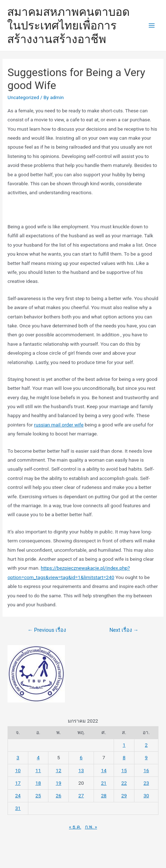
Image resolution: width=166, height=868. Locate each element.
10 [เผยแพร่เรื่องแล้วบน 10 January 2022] (18, 770)
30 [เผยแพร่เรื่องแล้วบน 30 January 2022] (146, 795)
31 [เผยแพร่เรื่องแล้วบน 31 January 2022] (18, 808)
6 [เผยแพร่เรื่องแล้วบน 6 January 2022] (81, 757)
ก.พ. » (91, 827)
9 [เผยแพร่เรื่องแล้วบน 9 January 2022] (146, 757)
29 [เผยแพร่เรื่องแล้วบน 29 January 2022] (124, 795)
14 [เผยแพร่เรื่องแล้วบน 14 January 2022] (104, 770)
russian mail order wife (59, 425)
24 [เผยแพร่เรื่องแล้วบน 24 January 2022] (18, 795)
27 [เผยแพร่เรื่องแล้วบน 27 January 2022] (81, 795)
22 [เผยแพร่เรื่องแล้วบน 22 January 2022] (124, 783)
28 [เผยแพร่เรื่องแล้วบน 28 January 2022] (104, 795)
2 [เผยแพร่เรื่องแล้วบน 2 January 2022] (146, 745)
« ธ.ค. (75, 827)
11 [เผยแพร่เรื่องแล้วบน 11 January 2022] (38, 770)
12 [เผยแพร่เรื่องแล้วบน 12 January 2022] (59, 770)
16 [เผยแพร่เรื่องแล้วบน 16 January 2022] (146, 770)
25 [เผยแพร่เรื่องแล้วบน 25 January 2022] (38, 795)
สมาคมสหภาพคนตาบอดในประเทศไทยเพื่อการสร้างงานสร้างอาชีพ (68, 26)
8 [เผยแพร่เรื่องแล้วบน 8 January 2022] (124, 757)
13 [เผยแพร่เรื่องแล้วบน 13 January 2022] (81, 770)
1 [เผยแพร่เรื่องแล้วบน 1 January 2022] (124, 745)
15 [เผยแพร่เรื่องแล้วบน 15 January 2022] (124, 770)
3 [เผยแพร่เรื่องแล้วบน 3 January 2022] (18, 757)
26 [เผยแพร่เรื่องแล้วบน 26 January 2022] (59, 795)
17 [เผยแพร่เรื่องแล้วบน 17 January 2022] (18, 783)
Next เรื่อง (124, 630)
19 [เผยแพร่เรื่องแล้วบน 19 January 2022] (59, 783)
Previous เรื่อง (47, 630)
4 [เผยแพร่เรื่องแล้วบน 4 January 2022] (38, 757)
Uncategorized (23, 97)
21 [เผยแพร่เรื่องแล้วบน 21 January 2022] (104, 783)
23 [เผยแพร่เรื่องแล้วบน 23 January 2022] (146, 783)
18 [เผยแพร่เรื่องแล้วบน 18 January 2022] (38, 783)
